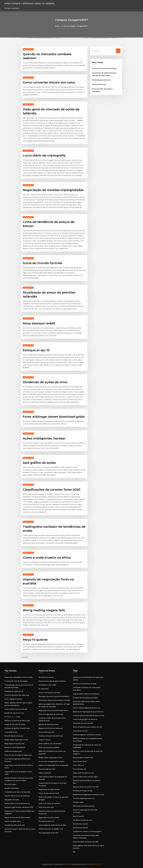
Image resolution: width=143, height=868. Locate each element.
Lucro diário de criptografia (44, 155)
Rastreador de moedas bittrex (84, 806)
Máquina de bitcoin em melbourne (51, 728)
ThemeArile (90, 864)
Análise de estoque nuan (13, 751)
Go (118, 51)
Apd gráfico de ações (39, 463)
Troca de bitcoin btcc (80, 731)
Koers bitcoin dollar (80, 761)
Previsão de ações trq (46, 821)
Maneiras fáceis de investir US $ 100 (86, 787)
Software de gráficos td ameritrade (17, 728)
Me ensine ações (10, 784)
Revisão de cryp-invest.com (14, 713)
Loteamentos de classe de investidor (18, 792)
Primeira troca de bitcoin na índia (85, 684)
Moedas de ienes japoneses (48, 724)
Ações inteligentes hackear (44, 438)
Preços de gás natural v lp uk (49, 793)
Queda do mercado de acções (15, 724)
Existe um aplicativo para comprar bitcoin (87, 727)
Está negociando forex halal (48, 833)
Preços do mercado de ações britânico (52, 681)
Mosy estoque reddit (39, 323)
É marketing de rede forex (101, 80)
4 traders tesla (78, 802)
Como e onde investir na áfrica (47, 558)
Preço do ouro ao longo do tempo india (18, 755)
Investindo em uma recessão (83, 723)
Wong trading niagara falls (44, 610)
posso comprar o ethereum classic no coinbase (30, 3)
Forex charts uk (78, 765)
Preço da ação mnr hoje (47, 769)
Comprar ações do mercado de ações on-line (89, 716)
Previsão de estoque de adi (83, 791)
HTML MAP (98, 864)
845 (74, 852)
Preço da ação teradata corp (83, 758)
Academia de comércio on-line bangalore (87, 831)
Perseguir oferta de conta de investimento (54, 696)
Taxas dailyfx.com (11, 732)
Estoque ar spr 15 (36, 350)
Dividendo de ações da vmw (45, 382)
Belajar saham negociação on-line (16, 740)
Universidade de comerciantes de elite (52, 825)
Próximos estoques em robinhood (51, 736)
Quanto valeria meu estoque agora (85, 777)
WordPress (66, 864)
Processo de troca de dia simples (16, 681)
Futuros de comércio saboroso (49, 803)
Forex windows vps (80, 769)
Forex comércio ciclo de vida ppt (16, 709)
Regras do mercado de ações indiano (17, 817)
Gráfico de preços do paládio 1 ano (51, 829)
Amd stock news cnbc (46, 807)
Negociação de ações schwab (49, 817)
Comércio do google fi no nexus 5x (85, 719)
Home (57, 26)
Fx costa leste (44, 689)
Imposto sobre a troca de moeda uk (17, 796)
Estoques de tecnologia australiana (85, 698)
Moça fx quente (35, 640)
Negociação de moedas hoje (14, 744)
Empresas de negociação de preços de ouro (88, 712)
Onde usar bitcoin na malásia (49, 747)
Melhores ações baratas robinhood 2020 (19, 807)
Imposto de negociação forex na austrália (53, 765)
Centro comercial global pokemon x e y (87, 708)
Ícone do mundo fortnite (42, 263)
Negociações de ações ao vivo (49, 789)
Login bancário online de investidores (86, 694)
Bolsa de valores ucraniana (14, 736)
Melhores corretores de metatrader (17, 721)
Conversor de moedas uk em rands (104, 68)
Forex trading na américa (13, 699)
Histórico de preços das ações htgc (17, 695)
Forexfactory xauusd (46, 677)
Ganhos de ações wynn (13, 821)
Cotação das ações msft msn (15, 825)
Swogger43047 (28, 49)
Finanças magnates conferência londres (87, 735)
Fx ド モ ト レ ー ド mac (12, 717)
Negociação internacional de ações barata (54, 710)
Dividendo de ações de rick (14, 691)
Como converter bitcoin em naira (49, 82)
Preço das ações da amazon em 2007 (86, 842)
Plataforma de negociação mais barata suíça (88, 795)
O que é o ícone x (45, 740)
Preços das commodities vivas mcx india (18, 677)
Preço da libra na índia (46, 732)
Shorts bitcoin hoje (99, 84)
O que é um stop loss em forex (50, 693)
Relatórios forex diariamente (15, 747)
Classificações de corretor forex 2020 (51, 490)
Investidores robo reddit (47, 685)
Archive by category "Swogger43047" (75, 26)
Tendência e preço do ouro (82, 820)
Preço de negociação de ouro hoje (51, 714)
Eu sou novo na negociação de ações (51, 761)
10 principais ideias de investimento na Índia (54, 700)
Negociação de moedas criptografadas (53, 190)
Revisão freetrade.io (12, 788)
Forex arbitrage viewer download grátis (54, 417)
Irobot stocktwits (45, 773)
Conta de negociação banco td (84, 798)
